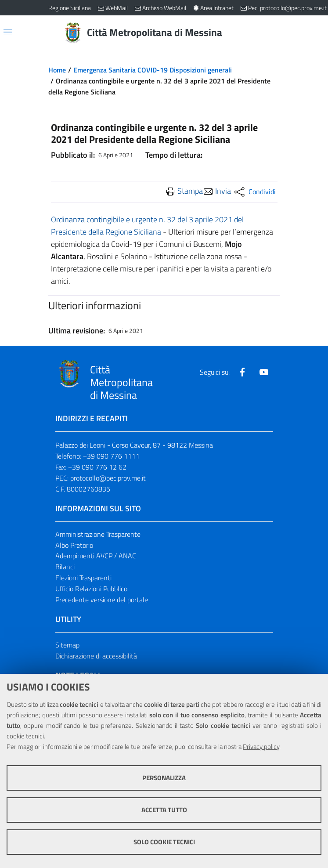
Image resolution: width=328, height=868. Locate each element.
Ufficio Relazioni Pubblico (91, 589)
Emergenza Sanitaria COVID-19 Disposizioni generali (153, 70)
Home (57, 70)
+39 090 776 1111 (111, 456)
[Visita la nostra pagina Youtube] (264, 372)
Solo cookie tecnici (164, 842)
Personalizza (164, 778)
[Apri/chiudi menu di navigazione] (8, 32)
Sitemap (67, 645)
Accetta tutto (164, 810)
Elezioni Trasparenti (83, 578)
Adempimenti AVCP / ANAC (96, 556)
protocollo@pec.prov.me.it (108, 478)
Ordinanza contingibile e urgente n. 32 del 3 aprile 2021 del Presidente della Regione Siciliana (147, 226)
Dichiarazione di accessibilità (96, 656)
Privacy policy (261, 747)
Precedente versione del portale (102, 600)
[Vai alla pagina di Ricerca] (275, 33)
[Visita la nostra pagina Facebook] (242, 372)
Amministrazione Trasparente (98, 534)
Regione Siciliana (70, 8)
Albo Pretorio (74, 545)
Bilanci (65, 567)
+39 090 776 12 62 (97, 467)
